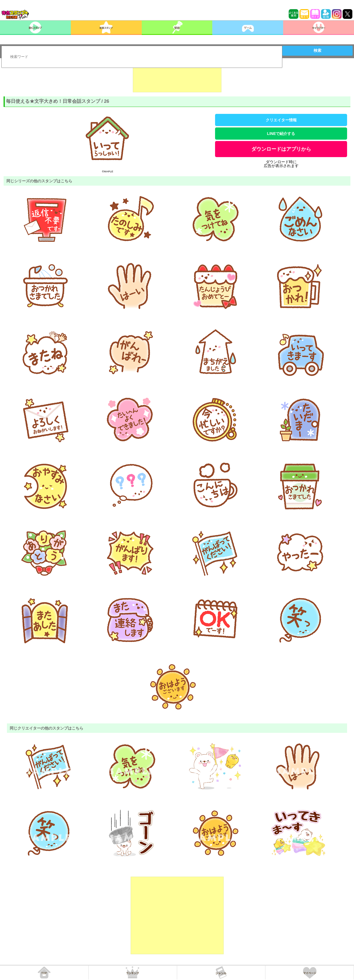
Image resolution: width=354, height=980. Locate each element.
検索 (317, 50)
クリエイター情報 (281, 120)
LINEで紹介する (281, 134)
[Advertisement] (177, 78)
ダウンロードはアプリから (281, 149)
